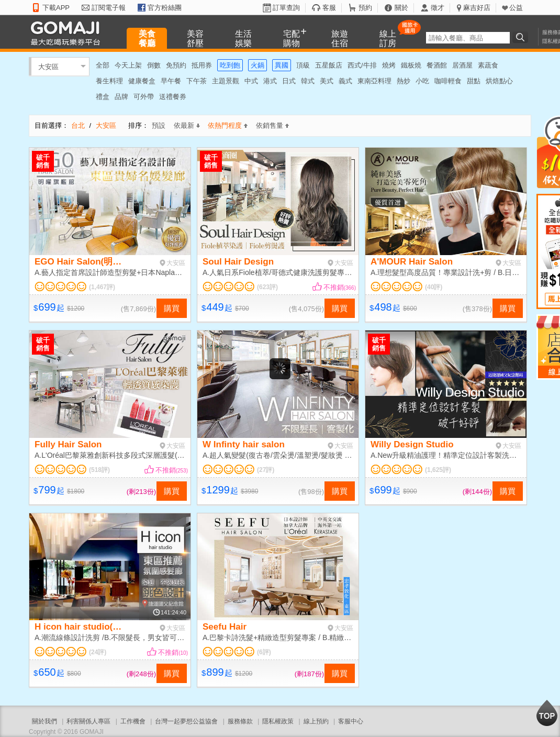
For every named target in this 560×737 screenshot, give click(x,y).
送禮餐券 (173, 97)
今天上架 (128, 65)
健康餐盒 (142, 81)
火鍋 (257, 65)
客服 (329, 8)
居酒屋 (462, 65)
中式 (251, 81)
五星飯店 (329, 65)
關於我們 (44, 721)
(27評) (266, 470)
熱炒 (404, 81)
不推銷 (340, 287)
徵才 (438, 8)
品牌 (121, 97)
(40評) (434, 287)
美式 (327, 81)
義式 (345, 81)
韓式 (308, 81)
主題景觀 (226, 81)
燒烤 (389, 65)
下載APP (56, 8)
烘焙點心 (499, 81)
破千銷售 (43, 161)
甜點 (474, 81)
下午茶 (197, 81)
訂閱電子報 (109, 8)
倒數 (154, 65)
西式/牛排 (362, 65)
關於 (401, 8)
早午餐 (171, 81)
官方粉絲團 (165, 8)
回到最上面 (547, 713)
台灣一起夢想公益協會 (186, 721)
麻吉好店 (477, 8)
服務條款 (240, 721)
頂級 (303, 65)
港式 (270, 81)
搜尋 (522, 37)
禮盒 (103, 97)
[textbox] (468, 38)
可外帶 (144, 97)
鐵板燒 (411, 65)
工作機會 (133, 721)
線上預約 (316, 721)
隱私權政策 (278, 721)
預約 (365, 8)
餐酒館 (437, 65)
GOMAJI (68, 33)
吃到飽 (230, 65)
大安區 (48, 66)
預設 (159, 125)
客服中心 (351, 721)
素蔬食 (488, 65)
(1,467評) (102, 287)
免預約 (176, 65)
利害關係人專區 (88, 721)
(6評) (264, 652)
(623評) (267, 287)
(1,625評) (438, 470)
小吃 (422, 81)
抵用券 (202, 65)
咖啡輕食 (448, 81)
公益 (516, 8)
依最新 (187, 125)
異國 (282, 65)
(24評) (98, 652)
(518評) (99, 470)
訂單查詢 (286, 8)
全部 (103, 65)
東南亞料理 (374, 81)
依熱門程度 (228, 125)
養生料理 (109, 81)
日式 (289, 81)
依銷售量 (272, 125)
